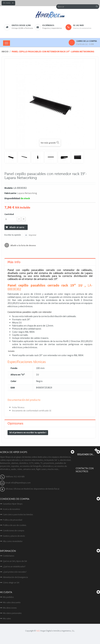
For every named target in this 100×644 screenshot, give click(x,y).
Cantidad (9, 214)
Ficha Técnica (18, 407)
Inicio (5, 51)
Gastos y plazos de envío (14, 536)
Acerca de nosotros (11, 509)
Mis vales (7, 618)
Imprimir (32, 235)
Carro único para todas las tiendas (18, 514)
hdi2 (38, 631)
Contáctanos (9, 556)
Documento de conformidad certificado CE (32, 411)
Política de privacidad (13, 520)
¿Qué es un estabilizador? (14, 566)
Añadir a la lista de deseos (23, 245)
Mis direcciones (10, 608)
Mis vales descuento (12, 602)
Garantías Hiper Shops (13, 504)
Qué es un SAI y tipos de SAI (15, 561)
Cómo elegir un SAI (11, 583)
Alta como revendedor (13, 541)
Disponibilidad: (12, 198)
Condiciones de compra (14, 530)
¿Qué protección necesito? (15, 572)
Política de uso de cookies (15, 525)
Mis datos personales (12, 613)
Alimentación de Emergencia (15, 577)
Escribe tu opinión (13, 235)
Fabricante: (11, 193)
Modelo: (9, 188)
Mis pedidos (8, 597)
